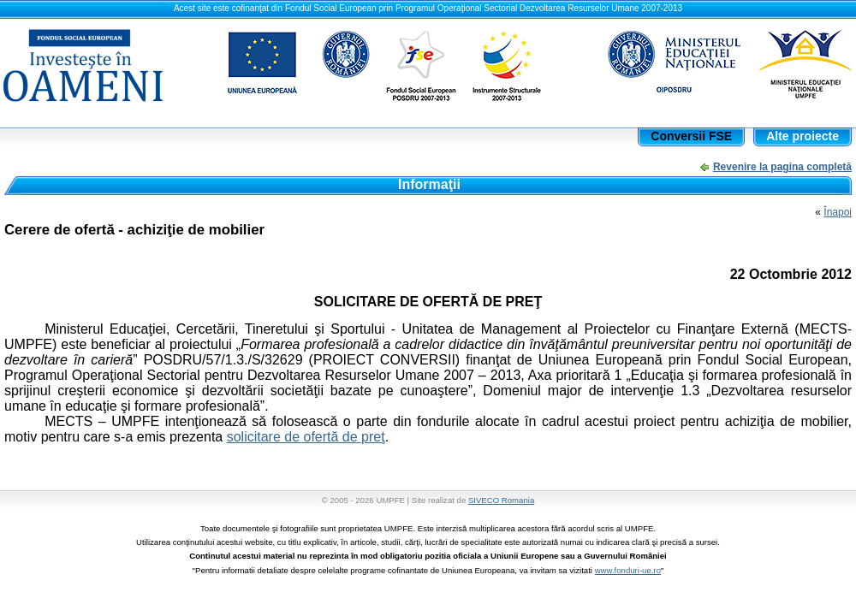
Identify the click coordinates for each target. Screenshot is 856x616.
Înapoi (838, 212)
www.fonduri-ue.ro (628, 570)
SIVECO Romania (501, 500)
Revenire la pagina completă (782, 167)
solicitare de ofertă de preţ (306, 437)
